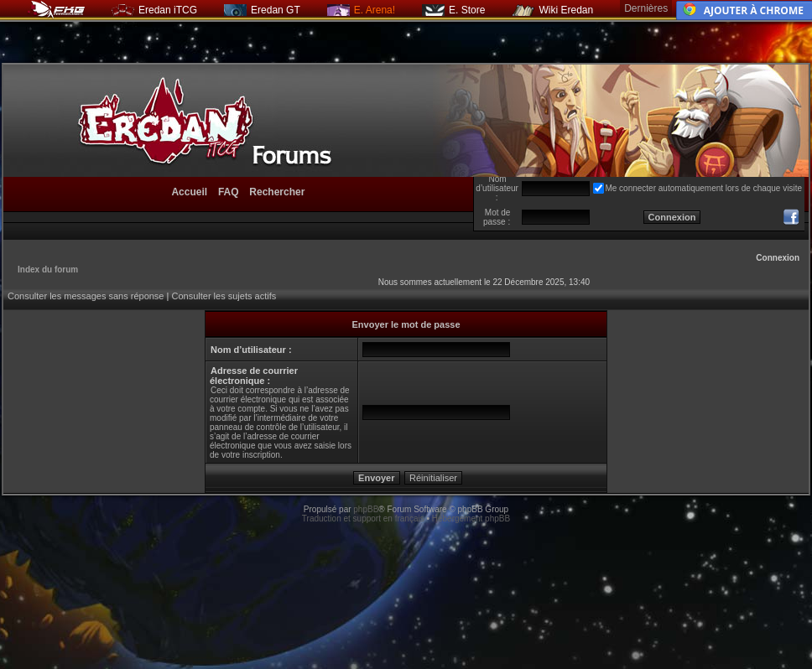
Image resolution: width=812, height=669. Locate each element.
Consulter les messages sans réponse (86, 296)
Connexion (778, 258)
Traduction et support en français (363, 519)
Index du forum (48, 270)
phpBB (366, 509)
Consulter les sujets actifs (224, 296)
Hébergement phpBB (471, 519)
